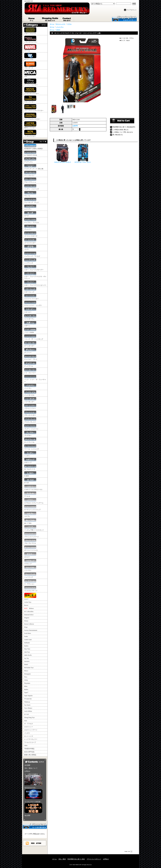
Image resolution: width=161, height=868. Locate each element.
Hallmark (27, 643)
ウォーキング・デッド (31, 201)
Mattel (26, 664)
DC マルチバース (30, 467)
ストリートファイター (31, 297)
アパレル (30, 494)
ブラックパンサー (30, 413)
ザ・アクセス (29, 724)
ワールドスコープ (30, 742)
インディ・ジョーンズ (31, 187)
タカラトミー (29, 727)
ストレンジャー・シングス (33, 303)
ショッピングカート (124, 18)
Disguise (27, 618)
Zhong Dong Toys (29, 717)
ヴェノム (30, 194)
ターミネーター (30, 344)
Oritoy (26, 680)
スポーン (30, 324)
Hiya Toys (27, 649)
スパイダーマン (30, 317)
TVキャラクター (30, 99)
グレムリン (30, 227)
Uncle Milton (28, 711)
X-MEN (30, 474)
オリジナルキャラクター (32, 116)
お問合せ (67, 19)
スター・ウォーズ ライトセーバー (35, 283)
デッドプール (30, 364)
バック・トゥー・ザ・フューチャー (35, 379)
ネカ (30, 74)
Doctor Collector (29, 624)
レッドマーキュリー (31, 739)
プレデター (30, 434)
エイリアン (30, 207)
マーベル (30, 48)
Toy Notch (27, 705)
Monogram (27, 674)
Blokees (29, 608)
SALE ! (30, 596)
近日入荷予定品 (29, 752)
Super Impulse (28, 696)
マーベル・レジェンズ (31, 447)
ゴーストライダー (30, 241)
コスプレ (30, 515)
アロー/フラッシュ (30, 180)
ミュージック (30, 575)
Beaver (26, 605)
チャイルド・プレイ (31, 357)
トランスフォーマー (31, 39)
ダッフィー (30, 351)
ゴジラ (30, 248)
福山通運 (27, 815)
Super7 (26, 692)
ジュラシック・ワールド (32, 254)
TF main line (28, 699)
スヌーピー (30, 310)
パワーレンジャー (30, 407)
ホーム (32, 19)
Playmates (27, 683)
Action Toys (28, 602)
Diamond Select (29, 615)
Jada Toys (27, 652)
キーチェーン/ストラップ (32, 508)
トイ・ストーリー (30, 371)
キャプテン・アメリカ (31, 221)
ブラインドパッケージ (31, 535)
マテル (69, 24)
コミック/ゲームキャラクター (34, 108)
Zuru (26, 721)
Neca (26, 677)
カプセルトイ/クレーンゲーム (34, 501)
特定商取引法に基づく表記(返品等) (124, 127)
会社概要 (27, 765)
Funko (26, 636)
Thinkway (27, 702)
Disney (26, 621)
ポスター (30, 555)
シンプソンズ (30, 261)
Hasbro (26, 646)
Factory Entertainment (31, 630)
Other (26, 746)
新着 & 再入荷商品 (30, 755)
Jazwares (27, 661)
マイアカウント (132, 10)
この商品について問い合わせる (123, 132)
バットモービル (30, 393)
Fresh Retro (28, 633)
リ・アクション (30, 582)
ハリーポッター (30, 400)
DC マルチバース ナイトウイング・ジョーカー (83, 153)
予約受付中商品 (29, 749)
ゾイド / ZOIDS (30, 331)
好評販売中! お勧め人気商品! (34, 147)
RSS (33, 843)
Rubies (26, 689)
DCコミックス (30, 57)
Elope (26, 627)
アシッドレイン (30, 174)
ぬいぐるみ (30, 521)
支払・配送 (62, 859)
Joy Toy (27, 658)
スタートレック (30, 290)
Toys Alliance (28, 708)
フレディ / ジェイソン (31, 427)
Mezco (26, 671)
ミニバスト (30, 569)
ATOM (39, 843)
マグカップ (30, 562)
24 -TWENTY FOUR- (31, 153)
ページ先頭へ (128, 852)
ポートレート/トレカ (31, 548)
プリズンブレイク (30, 420)
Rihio (26, 686)
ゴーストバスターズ (31, 234)
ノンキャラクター (30, 133)
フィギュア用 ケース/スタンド (34, 528)
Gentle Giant (28, 640)
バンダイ (27, 733)
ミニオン (30, 454)
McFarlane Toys (29, 668)
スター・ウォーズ (30, 31)
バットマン (30, 386)
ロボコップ (30, 461)
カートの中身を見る (35, 826)
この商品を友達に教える (120, 130)
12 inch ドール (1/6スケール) (33, 488)
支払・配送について (50, 19)
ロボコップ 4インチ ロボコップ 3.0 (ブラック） (62, 153)
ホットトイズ (29, 736)
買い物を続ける (118, 135)
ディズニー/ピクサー (31, 82)
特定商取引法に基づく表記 (76, 859)
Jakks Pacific (28, 655)
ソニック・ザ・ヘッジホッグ (34, 337)
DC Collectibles (29, 612)
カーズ (30, 214)
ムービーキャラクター (31, 91)
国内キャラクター (30, 125)
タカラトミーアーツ (31, 730)
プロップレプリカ (30, 542)
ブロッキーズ (30, 65)
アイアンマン (30, 160)
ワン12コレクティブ (31, 589)
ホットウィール (30, 440)
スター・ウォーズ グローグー (34, 268)
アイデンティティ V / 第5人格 (34, 167)
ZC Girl (30, 481)
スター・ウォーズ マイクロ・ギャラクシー (35, 276)
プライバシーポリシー (94, 859)
